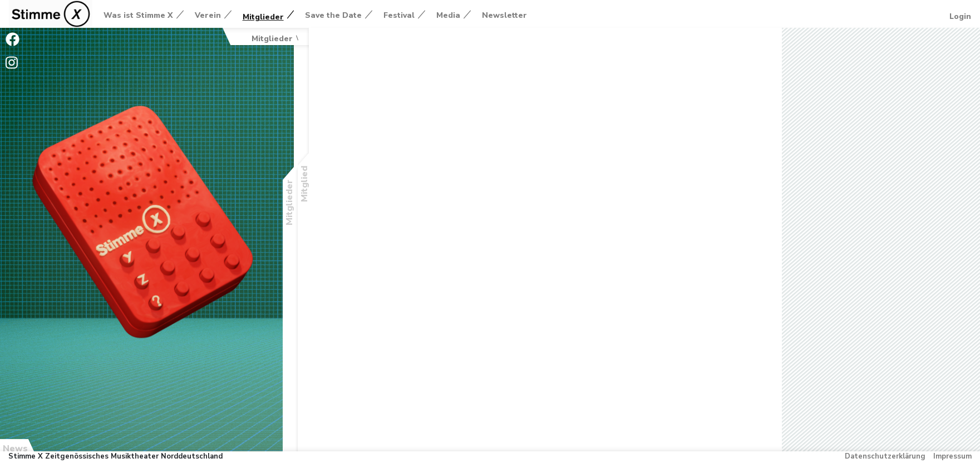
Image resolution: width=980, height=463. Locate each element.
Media (448, 15)
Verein (208, 15)
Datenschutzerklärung (885, 456)
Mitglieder (263, 17)
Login (960, 16)
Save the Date (333, 15)
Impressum (952, 456)
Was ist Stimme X (138, 15)
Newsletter (504, 15)
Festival (399, 15)
